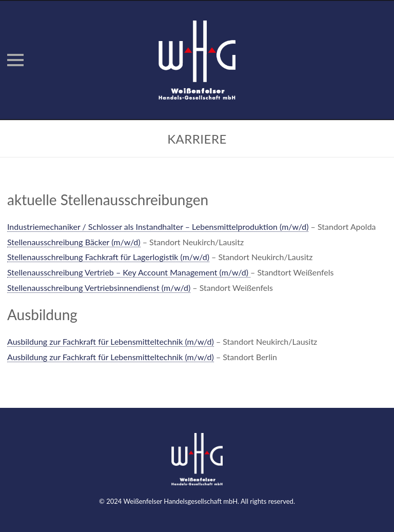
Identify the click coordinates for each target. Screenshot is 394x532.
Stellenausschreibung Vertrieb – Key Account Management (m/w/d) (129, 272)
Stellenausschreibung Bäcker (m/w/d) (74, 242)
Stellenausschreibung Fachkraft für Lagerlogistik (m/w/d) (108, 257)
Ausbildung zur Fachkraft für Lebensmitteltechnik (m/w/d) (111, 341)
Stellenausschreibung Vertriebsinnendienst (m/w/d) (99, 288)
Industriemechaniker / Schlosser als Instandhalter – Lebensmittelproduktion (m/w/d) (158, 226)
